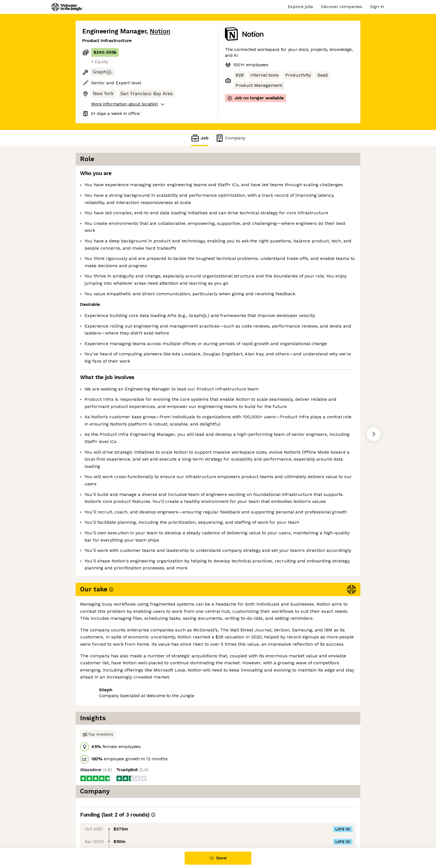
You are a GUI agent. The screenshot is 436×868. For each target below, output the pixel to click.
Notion (160, 31)
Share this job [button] (98, 825)
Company (230, 138)
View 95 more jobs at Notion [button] (152, 825)
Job (200, 138)
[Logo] (67, 7)
